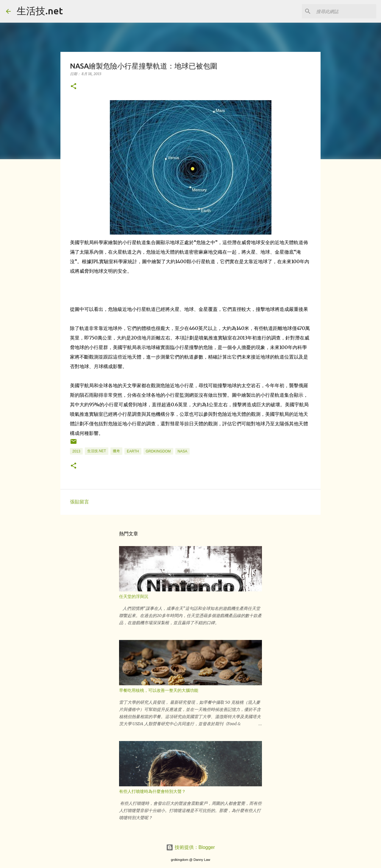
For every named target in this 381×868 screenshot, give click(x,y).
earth (133, 451)
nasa (183, 451)
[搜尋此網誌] (345, 11)
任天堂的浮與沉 (134, 596)
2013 (76, 451)
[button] (74, 87)
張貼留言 (79, 502)
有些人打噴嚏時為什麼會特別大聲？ (152, 791)
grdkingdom (158, 451)
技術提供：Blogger (190, 847)
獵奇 (116, 451)
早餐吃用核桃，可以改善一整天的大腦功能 (159, 690)
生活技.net (40, 11)
